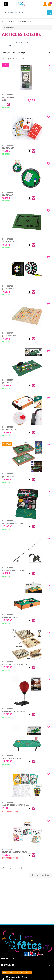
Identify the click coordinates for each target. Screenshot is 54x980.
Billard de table (10, 617)
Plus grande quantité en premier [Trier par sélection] (27, 53)
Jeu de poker (8, 97)
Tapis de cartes (10, 242)
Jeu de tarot (8, 148)
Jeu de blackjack (10, 383)
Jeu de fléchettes (10, 289)
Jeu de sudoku (9, 336)
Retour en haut (41, 875)
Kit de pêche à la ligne (13, 570)
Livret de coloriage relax (15, 852)
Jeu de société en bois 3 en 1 (15, 664)
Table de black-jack (12, 758)
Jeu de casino (9, 476)
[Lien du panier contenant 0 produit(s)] (49, 4)
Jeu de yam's (8, 195)
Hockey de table (10, 430)
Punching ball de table (14, 711)
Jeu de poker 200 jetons (13, 523)
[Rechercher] (27, 12)
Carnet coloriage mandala (16, 805)
